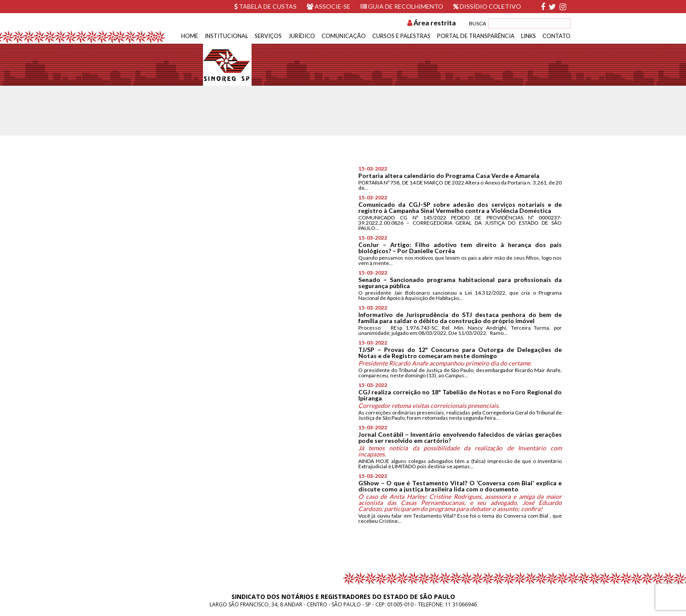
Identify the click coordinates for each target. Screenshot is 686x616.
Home (190, 36)
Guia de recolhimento (402, 6)
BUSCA (478, 23)
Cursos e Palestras (401, 36)
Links (528, 36)
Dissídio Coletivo (487, 6)
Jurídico (302, 36)
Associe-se (329, 6)
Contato (556, 36)
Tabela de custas (265, 6)
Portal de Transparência (476, 36)
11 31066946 (461, 604)
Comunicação (344, 36)
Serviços (268, 36)
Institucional (226, 36)
